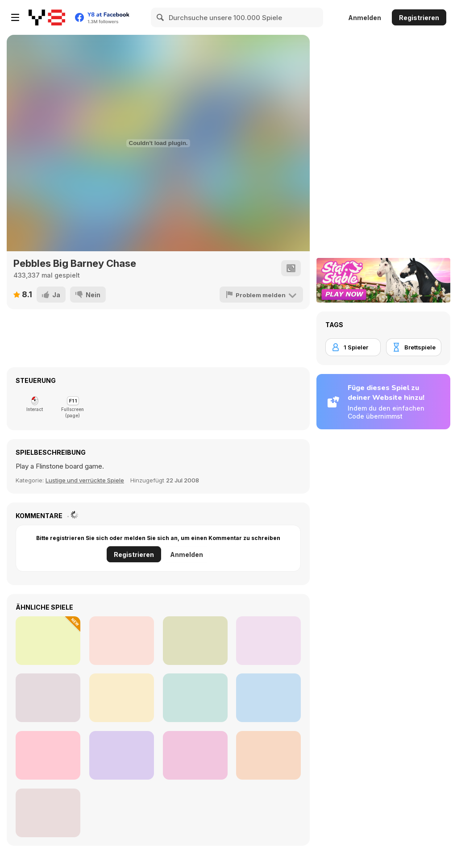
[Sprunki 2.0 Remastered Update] (122, 755)
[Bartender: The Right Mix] (195, 755)
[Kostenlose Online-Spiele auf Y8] (47, 17)
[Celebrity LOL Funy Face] (122, 641)
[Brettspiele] (414, 347)
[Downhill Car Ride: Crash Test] (122, 698)
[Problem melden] (262, 295)
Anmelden (365, 18)
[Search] (161, 17)
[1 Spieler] (353, 347)
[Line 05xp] (268, 698)
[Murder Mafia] (195, 698)
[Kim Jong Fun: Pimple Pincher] (48, 813)
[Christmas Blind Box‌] (268, 641)
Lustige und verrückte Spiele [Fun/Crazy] (85, 480)
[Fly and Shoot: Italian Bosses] (48, 641)
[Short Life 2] (195, 641)
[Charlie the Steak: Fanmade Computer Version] (48, 698)
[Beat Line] (48, 755)
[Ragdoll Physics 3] (268, 755)
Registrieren (419, 18)
